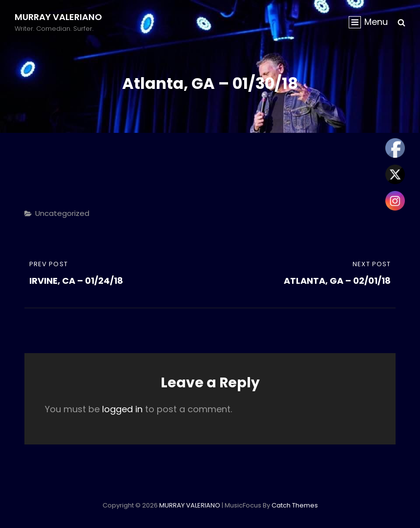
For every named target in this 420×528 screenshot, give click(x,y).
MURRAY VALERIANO (58, 17)
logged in (122, 409)
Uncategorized (62, 213)
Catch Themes (295, 505)
